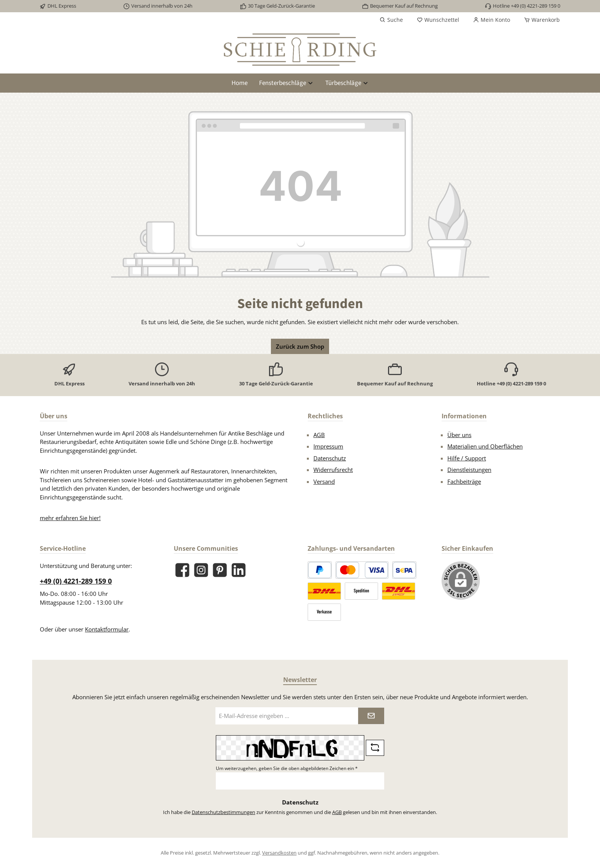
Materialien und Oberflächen (485, 446)
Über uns (459, 435)
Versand (324, 481)
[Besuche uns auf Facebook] (182, 570)
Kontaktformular (107, 629)
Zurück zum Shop (300, 346)
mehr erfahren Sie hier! (70, 518)
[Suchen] (391, 20)
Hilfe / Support (467, 458)
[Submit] (371, 716)
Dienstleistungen (469, 470)
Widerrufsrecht (333, 470)
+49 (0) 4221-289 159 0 (76, 581)
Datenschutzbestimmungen (223, 812)
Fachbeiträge (464, 481)
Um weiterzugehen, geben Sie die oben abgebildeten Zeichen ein (287, 768)
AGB (319, 435)
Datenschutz (330, 458)
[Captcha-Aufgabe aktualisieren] (375, 748)
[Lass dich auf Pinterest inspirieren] (220, 570)
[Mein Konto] (492, 20)
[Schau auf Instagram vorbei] (201, 570)
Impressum (328, 446)
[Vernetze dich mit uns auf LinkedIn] (239, 570)
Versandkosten (279, 853)
